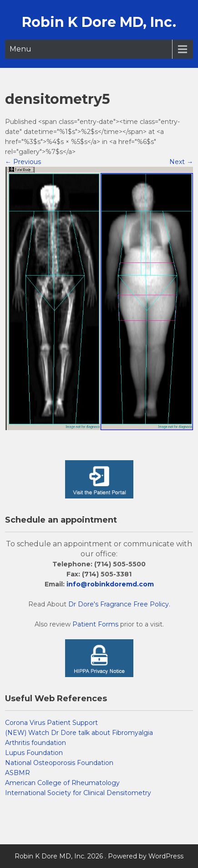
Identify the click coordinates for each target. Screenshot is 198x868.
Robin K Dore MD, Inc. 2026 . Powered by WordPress (99, 856)
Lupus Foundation (34, 753)
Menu (20, 49)
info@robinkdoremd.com (110, 584)
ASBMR (18, 773)
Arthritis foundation (36, 743)
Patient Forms (95, 624)
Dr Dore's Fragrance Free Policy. (119, 604)
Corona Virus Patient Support (51, 723)
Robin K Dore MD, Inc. (99, 22)
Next (181, 162)
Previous (23, 162)
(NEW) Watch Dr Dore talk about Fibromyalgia (79, 733)
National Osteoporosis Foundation (59, 763)
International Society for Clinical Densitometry (78, 793)
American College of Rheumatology (62, 783)
